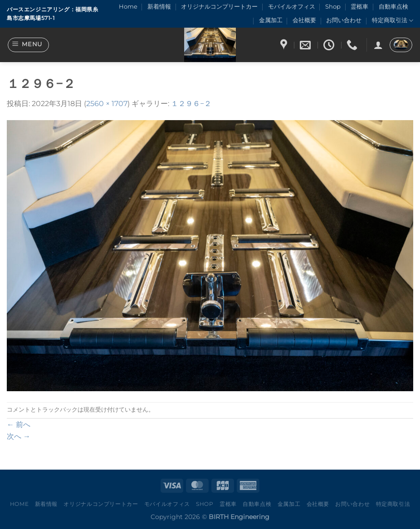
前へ (19, 425)
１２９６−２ (191, 104)
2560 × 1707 (107, 104)
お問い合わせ (344, 20)
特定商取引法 (393, 21)
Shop (333, 7)
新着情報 (159, 7)
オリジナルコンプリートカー (219, 7)
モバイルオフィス (292, 7)
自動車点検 (393, 7)
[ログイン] (378, 45)
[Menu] (29, 45)
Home (128, 7)
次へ (19, 436)
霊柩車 (359, 7)
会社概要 (304, 20)
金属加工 (271, 20)
